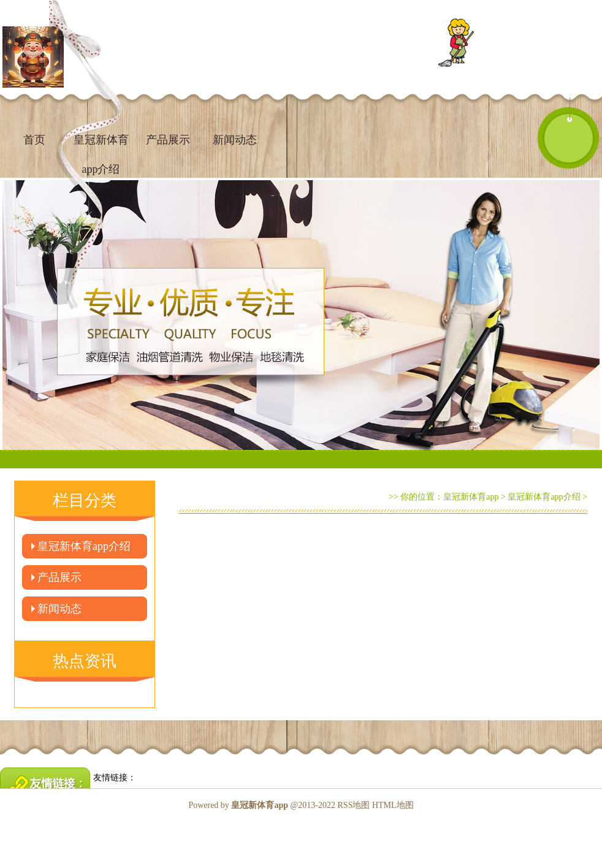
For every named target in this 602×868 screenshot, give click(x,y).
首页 (34, 140)
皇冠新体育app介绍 (84, 546)
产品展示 (168, 140)
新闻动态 (235, 140)
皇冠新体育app (471, 497)
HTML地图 (393, 805)
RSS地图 (354, 805)
